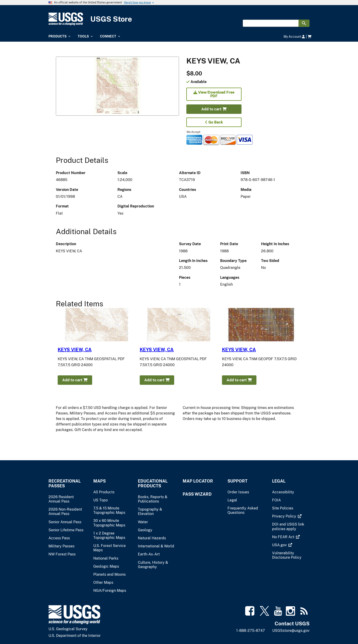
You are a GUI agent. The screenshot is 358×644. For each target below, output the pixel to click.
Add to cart (214, 109)
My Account (294, 36)
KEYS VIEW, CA (75, 350)
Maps (99, 481)
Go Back (214, 122)
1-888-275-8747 (251, 631)
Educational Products (153, 483)
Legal (279, 481)
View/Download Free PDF (214, 94)
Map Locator (198, 481)
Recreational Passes (65, 483)
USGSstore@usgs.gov (291, 631)
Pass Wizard (197, 494)
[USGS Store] (179, 19)
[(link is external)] (285, 516)
